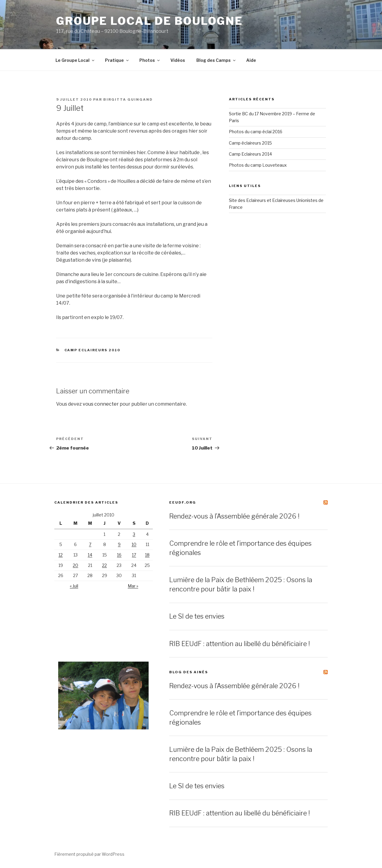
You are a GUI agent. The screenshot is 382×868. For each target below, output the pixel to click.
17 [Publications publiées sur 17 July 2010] (134, 555)
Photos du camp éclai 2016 (256, 132)
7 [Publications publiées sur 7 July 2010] (90, 544)
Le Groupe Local (75, 60)
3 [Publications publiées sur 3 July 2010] (134, 534)
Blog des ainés (189, 672)
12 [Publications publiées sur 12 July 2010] (61, 555)
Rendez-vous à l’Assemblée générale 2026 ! (234, 516)
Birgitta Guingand (128, 99)
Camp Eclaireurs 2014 (250, 154)
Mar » (133, 586)
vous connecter (101, 404)
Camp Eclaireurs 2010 (93, 350)
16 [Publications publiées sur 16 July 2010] (119, 555)
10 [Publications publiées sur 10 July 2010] (134, 544)
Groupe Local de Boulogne (150, 21)
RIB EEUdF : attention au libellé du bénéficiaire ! (239, 644)
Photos (150, 60)
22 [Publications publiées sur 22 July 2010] (104, 565)
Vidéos (178, 60)
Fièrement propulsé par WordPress (89, 854)
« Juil (74, 586)
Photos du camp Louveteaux (258, 165)
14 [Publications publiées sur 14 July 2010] (90, 555)
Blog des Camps (216, 60)
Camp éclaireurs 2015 (250, 143)
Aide (251, 60)
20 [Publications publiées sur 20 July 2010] (76, 565)
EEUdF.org (183, 502)
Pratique (117, 60)
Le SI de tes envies (197, 616)
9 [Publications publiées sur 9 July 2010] (119, 544)
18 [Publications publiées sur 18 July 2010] (147, 555)
